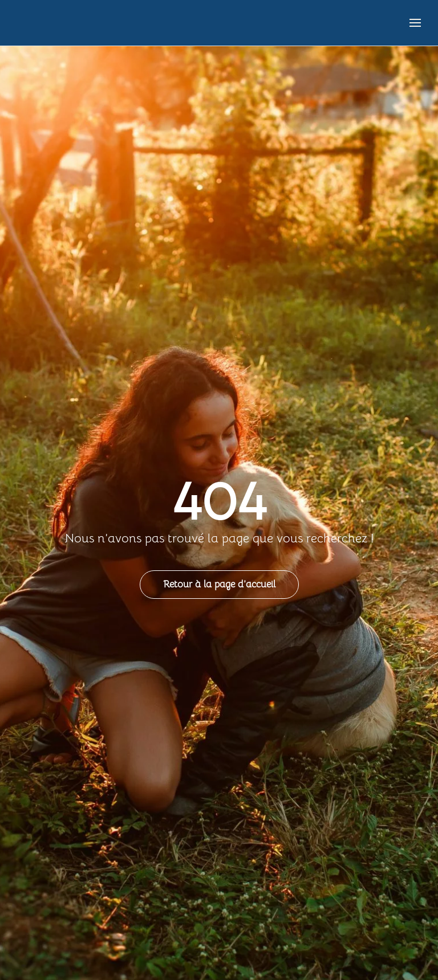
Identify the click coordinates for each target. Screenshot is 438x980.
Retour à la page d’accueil (219, 584)
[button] (415, 23)
